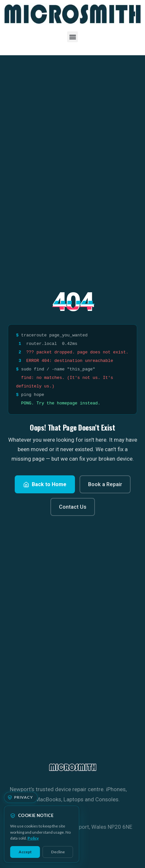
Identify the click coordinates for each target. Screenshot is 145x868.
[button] (72, 37)
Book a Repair (105, 484)
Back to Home (45, 484)
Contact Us (73, 507)
